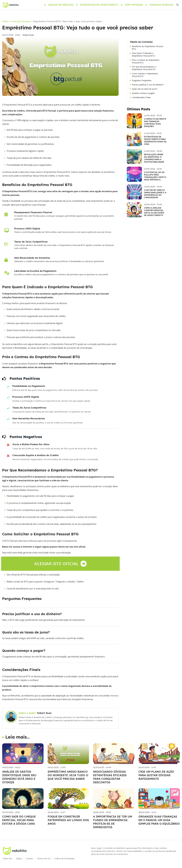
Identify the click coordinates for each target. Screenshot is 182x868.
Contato (29, 858)
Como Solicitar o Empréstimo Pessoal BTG (144, 75)
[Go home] (11, 5)
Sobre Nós (7, 858)
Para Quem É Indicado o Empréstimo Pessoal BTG (142, 55)
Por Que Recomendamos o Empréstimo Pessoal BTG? (143, 68)
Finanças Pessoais (21, 21)
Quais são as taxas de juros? (144, 89)
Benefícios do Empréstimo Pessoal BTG (146, 48)
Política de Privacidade (64, 858)
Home (5, 21)
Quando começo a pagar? (142, 93)
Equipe (19, 858)
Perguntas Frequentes (141, 80)
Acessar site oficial (60, 564)
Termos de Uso (44, 858)
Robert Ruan (28, 35)
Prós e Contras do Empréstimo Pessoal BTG (145, 61)
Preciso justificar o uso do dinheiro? (147, 85)
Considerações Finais (140, 97)
